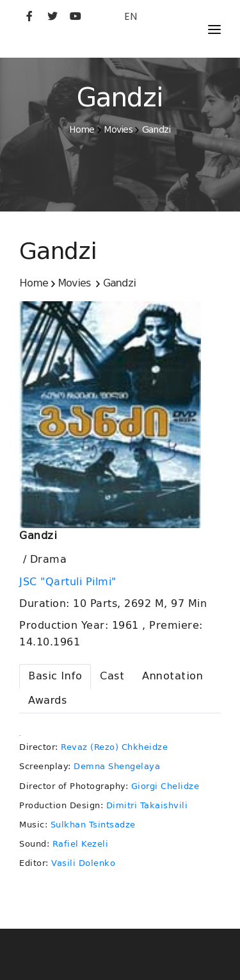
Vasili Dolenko (83, 863)
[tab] (55, 677)
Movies (118, 129)
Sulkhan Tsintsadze (93, 825)
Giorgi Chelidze (165, 786)
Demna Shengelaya (117, 766)
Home (82, 129)
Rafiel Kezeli (81, 844)
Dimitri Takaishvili (147, 805)
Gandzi (156, 129)
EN (131, 16)
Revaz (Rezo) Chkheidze (114, 747)
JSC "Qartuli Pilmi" (69, 582)
